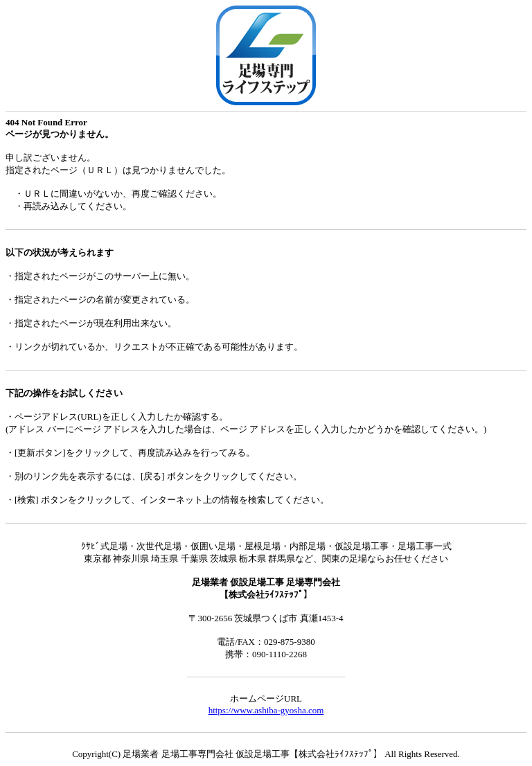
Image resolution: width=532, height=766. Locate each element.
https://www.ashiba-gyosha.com (266, 710)
